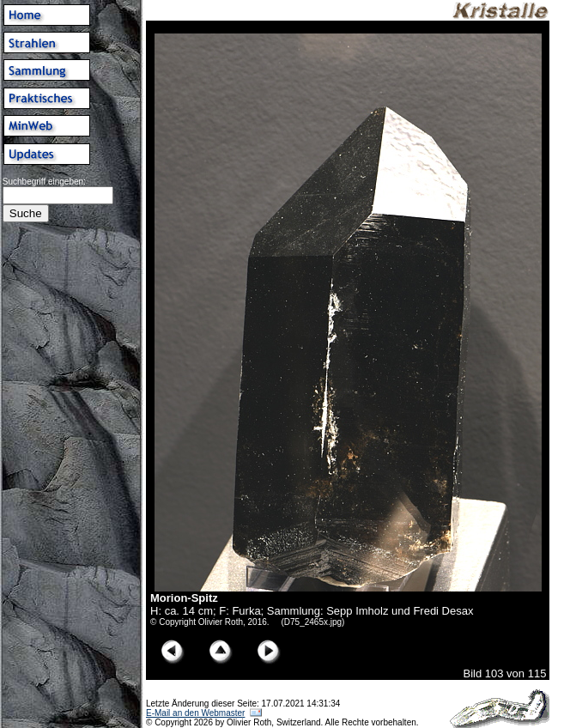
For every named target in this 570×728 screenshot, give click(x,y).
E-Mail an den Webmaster (195, 713)
